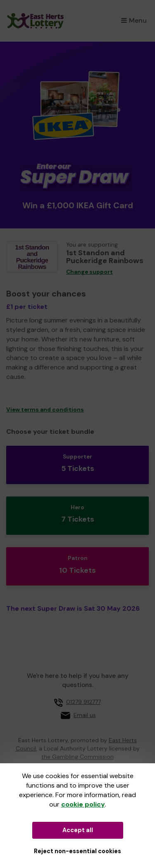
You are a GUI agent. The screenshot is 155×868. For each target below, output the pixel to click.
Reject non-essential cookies (77, 851)
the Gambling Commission (77, 757)
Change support (89, 272)
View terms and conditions (45, 410)
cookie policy (83, 804)
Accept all (78, 830)
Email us (85, 715)
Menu (134, 20)
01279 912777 (83, 702)
